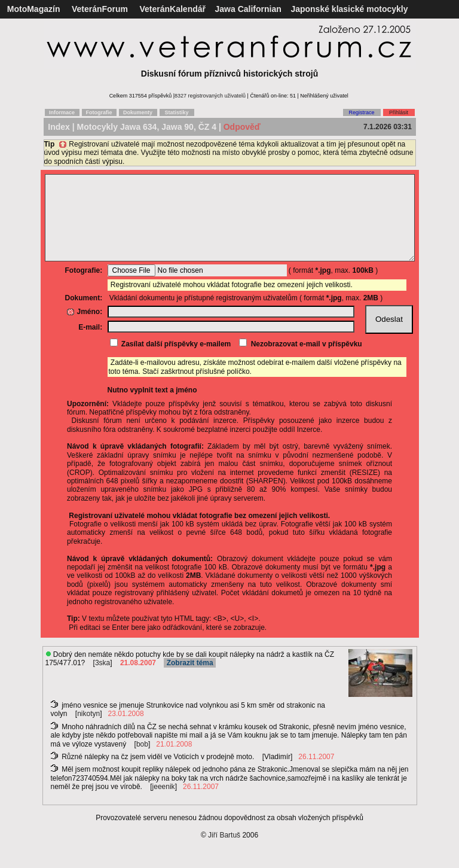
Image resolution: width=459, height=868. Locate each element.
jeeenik (164, 805)
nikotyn (88, 732)
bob (142, 762)
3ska (102, 681)
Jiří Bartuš (224, 853)
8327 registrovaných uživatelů (210, 96)
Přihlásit (399, 112)
